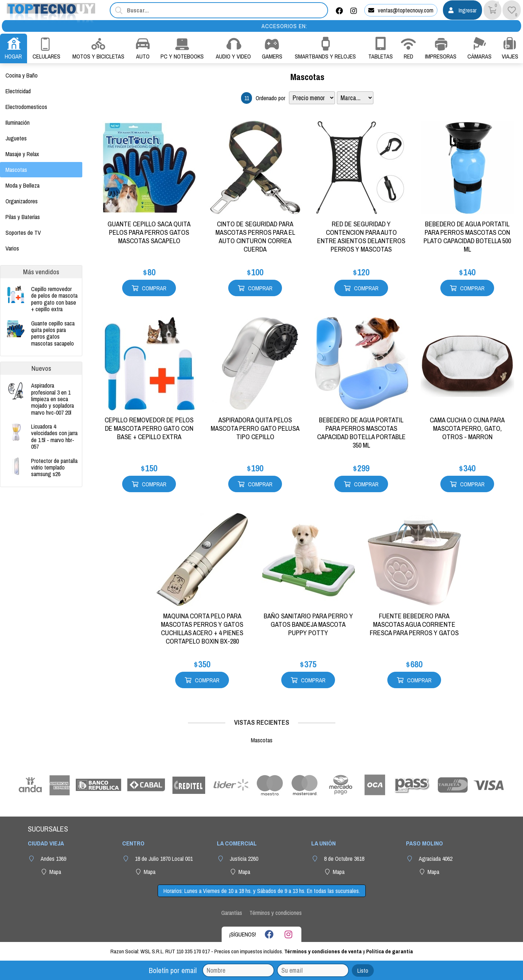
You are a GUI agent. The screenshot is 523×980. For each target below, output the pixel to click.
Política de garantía (390, 951)
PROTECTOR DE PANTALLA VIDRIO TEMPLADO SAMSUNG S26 (54, 468)
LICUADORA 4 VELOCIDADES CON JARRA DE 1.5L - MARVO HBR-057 (54, 437)
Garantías (232, 913)
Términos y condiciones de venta (323, 951)
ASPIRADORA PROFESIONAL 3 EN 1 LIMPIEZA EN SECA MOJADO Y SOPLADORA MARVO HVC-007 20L (52, 399)
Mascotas (307, 77)
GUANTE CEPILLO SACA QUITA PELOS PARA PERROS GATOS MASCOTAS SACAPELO (53, 333)
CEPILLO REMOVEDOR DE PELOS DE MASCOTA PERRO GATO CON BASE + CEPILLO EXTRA (54, 299)
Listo (363, 970)
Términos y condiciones (276, 913)
